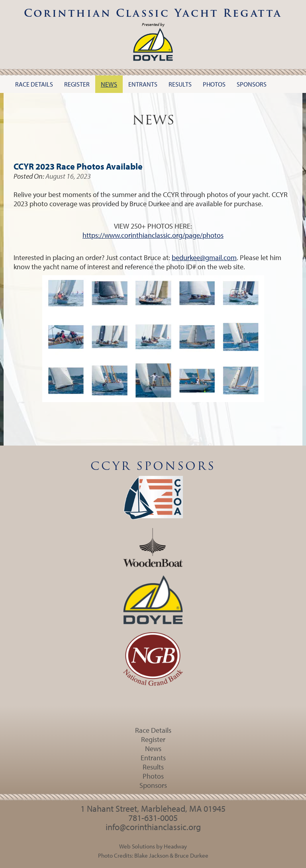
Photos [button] (214, 84)
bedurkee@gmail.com (204, 257)
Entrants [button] (143, 84)
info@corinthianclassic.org (153, 827)
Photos (153, 776)
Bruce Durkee (191, 855)
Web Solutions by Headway (153, 846)
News (153, 749)
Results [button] (180, 84)
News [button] (109, 84)
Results (153, 767)
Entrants (153, 758)
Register (153, 739)
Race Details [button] (34, 84)
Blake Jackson (151, 855)
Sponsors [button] (252, 84)
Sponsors (153, 785)
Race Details (153, 730)
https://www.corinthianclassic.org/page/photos (153, 235)
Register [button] (77, 84)
